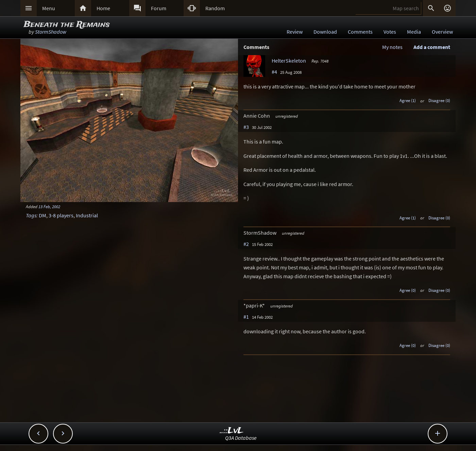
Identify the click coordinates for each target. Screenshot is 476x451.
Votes (390, 32)
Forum (159, 8)
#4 (274, 72)
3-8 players (61, 215)
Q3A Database (241, 438)
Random (215, 8)
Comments (360, 32)
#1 (246, 317)
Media (414, 32)
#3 (246, 127)
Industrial (87, 215)
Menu (49, 8)
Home (103, 8)
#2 (246, 244)
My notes (392, 47)
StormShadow (51, 32)
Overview (442, 32)
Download (325, 32)
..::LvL (232, 431)
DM (42, 215)
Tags (31, 215)
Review (295, 32)
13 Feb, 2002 (49, 206)
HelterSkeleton (289, 61)
